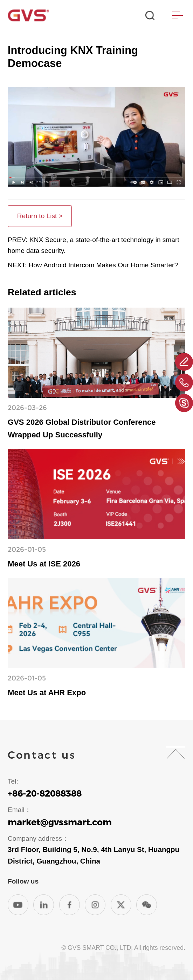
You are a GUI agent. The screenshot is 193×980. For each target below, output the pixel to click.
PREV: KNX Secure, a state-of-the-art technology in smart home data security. (94, 245)
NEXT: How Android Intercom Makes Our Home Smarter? (93, 265)
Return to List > (40, 216)
